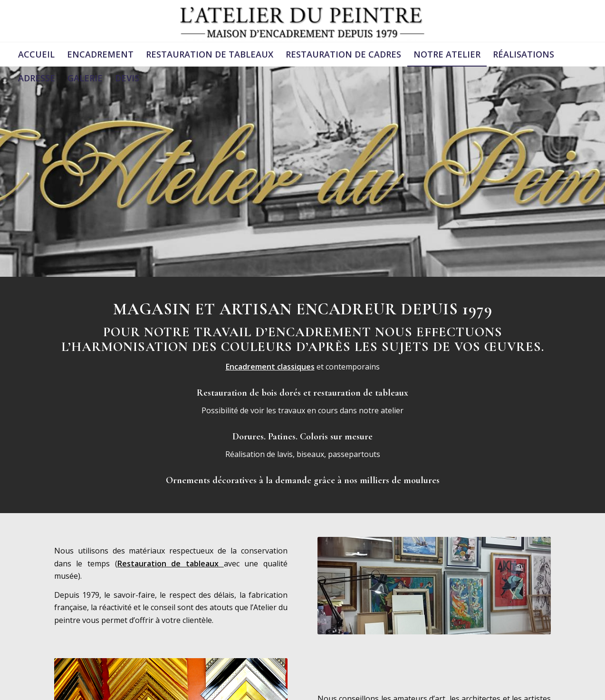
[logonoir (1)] (303, 21)
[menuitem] (36, 54)
